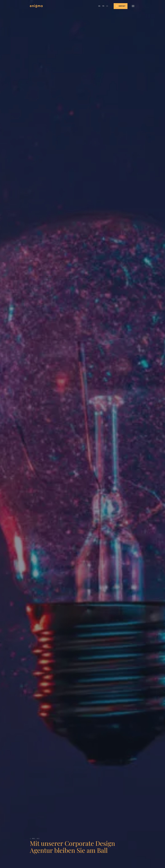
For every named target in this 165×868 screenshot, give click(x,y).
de (107, 6)
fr (103, 6)
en (99, 6)
